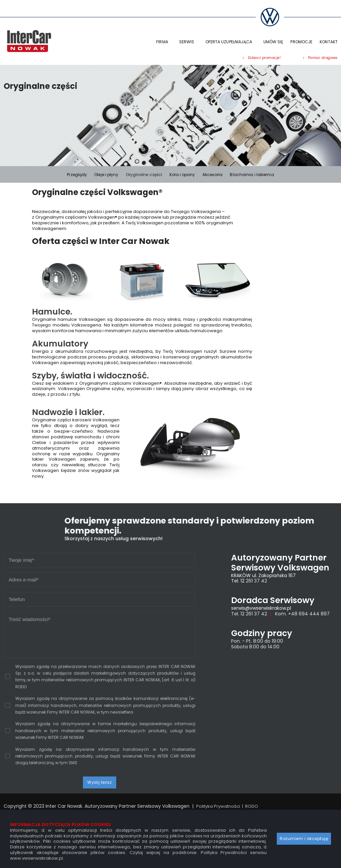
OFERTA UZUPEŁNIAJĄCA (231, 42)
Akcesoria (213, 175)
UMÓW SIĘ (273, 42)
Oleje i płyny (106, 175)
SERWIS (189, 42)
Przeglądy (77, 175)
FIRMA (164, 42)
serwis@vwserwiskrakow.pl (261, 606)
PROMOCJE (301, 42)
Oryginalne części (144, 175)
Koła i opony (182, 175)
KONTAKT (329, 42)
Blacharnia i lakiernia (252, 175)
